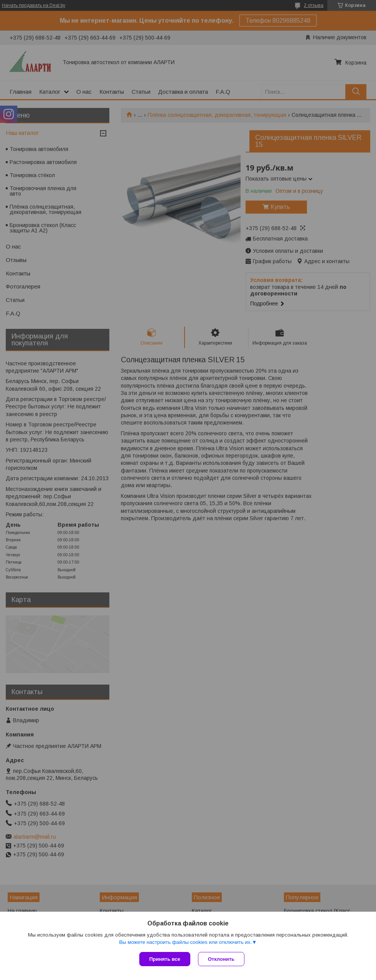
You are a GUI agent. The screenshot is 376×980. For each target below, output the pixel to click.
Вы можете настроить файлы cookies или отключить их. (185, 942)
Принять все (165, 959)
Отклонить (221, 959)
